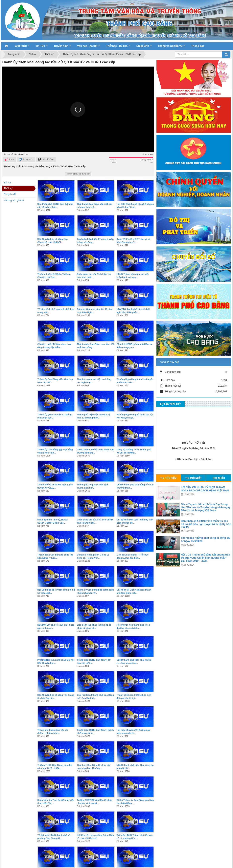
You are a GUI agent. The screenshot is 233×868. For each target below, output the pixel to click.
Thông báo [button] (198, 46)
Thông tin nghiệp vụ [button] (172, 47)
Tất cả (7, 182)
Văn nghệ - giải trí (14, 200)
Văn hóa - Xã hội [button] (89, 47)
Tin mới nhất (193, 478)
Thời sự (8, 188)
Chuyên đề (10, 194)
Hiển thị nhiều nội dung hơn (78, 174)
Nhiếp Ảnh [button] (144, 47)
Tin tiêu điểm (168, 478)
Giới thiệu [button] (22, 47)
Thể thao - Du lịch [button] (118, 47)
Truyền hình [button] (62, 47)
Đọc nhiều (219, 478)
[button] (78, 109)
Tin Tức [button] (42, 47)
